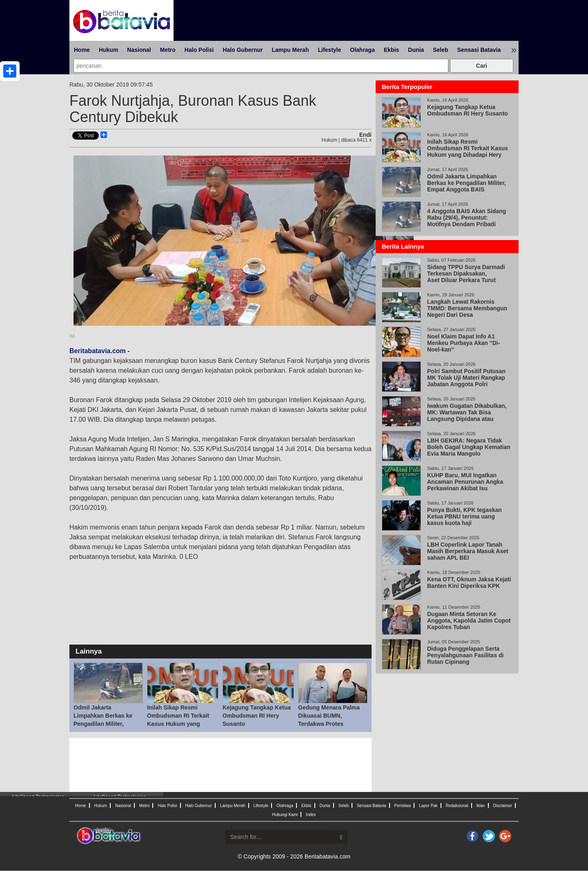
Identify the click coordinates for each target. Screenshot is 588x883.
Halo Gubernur (243, 50)
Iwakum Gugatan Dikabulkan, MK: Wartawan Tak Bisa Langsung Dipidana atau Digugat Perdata (467, 416)
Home (82, 50)
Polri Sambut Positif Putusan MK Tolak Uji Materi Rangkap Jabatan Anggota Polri (466, 378)
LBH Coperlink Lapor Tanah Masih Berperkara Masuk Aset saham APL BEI (468, 551)
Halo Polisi (199, 50)
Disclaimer (502, 806)
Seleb (440, 50)
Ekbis (391, 50)
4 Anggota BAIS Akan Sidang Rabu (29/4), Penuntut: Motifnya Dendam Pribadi (467, 218)
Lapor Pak (428, 806)
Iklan (480, 806)
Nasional (139, 50)
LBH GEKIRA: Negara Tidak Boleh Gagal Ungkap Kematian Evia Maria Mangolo (469, 447)
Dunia (416, 50)
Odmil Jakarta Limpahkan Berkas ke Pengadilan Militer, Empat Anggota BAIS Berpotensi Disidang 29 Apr (467, 186)
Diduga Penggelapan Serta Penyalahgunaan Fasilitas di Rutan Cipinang (465, 655)
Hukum (108, 50)
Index (311, 815)
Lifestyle (329, 50)
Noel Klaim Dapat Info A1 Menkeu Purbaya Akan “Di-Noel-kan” (463, 343)
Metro (168, 50)
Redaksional (457, 806)
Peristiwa (403, 806)
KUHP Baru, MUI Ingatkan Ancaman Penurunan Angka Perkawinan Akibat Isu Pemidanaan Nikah (465, 485)
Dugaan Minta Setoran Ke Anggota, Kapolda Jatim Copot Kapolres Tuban (469, 621)
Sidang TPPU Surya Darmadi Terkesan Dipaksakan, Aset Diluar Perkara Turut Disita (466, 277)
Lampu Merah (290, 50)
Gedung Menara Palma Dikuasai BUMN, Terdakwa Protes (329, 716)
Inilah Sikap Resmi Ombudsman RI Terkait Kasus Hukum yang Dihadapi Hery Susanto (468, 151)
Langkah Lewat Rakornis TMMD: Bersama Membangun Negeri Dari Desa (467, 308)
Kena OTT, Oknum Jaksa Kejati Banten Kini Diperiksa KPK (469, 583)
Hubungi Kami (285, 815)
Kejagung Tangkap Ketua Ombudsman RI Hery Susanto (257, 716)
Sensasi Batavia (479, 50)
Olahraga (362, 50)
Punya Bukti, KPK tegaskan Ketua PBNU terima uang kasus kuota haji (464, 516)
